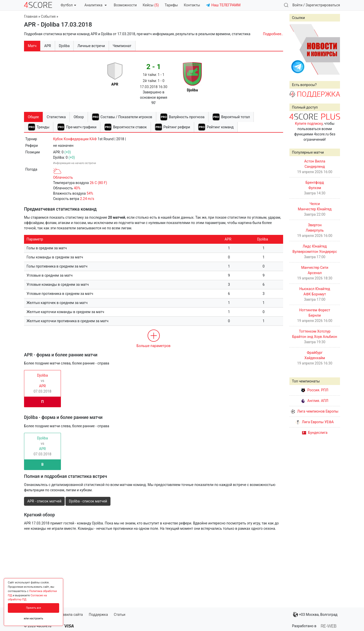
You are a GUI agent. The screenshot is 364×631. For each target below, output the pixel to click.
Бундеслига (315, 433)
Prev (296, 49)
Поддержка (98, 615)
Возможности (125, 5)
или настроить (33, 618)
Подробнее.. (273, 34)
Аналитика (95, 5)
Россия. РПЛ (315, 390)
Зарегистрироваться (323, 5)
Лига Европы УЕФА (315, 422)
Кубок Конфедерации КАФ (75, 139)
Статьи (120, 615)
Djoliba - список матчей (88, 501)
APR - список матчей (44, 501)
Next (333, 49)
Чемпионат (122, 46)
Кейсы (151, 5)
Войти (298, 5)
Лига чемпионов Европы (315, 411)
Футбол (68, 5)
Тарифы (171, 5)
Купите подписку (309, 124)
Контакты (192, 5)
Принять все (33, 608)
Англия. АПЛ (315, 401)
